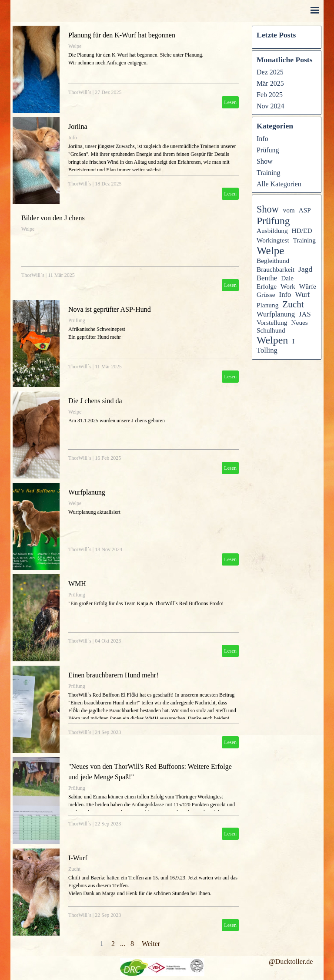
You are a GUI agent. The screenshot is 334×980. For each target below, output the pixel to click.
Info (73, 138)
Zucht (74, 869)
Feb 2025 (270, 95)
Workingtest (273, 240)
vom (289, 210)
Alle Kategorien (279, 184)
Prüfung (77, 320)
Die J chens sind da (95, 401)
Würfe (308, 286)
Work (288, 286)
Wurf (302, 295)
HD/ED (302, 231)
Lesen (230, 102)
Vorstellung (272, 322)
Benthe (267, 278)
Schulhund (271, 330)
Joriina (78, 126)
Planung (267, 305)
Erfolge (267, 286)
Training (269, 173)
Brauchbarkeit (276, 269)
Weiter (151, 944)
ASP (305, 210)
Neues (299, 322)
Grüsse (266, 295)
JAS (305, 314)
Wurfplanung (87, 492)
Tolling (267, 350)
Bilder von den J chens (53, 218)
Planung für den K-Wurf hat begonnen (122, 35)
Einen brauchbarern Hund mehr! (113, 675)
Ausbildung (272, 231)
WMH (77, 584)
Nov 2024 (271, 106)
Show (264, 161)
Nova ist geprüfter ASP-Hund (110, 309)
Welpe (75, 46)
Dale (287, 278)
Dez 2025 (270, 72)
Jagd (305, 269)
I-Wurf (78, 858)
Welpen (272, 340)
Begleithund (273, 261)
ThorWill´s (80, 92)
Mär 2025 (270, 83)
